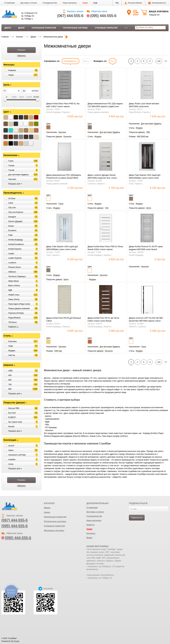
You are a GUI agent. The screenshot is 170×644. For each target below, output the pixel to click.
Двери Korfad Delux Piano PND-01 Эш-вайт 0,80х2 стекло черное (63, 105)
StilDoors (12, 272)
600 (10, 380)
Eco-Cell (12, 413)
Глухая (11, 166)
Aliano (11, 450)
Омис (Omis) (14, 299)
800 (10, 389)
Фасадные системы (54, 530)
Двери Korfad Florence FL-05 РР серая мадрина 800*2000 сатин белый (146, 248)
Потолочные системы (75, 28)
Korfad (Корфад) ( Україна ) (58, 112)
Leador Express (15, 258)
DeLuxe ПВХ (14, 408)
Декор (21, 28)
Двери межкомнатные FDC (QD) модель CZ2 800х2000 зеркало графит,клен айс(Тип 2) (105, 105)
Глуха (11, 161)
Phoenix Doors (15, 267)
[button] (95, 3)
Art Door (12, 198)
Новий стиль (14, 295)
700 (10, 384)
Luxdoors (12, 263)
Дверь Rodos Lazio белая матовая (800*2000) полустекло (144, 105)
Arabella (12, 460)
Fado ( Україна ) (136, 184)
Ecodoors (12, 230)
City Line (12, 208)
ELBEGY (12, 417)
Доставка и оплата (29, 3)
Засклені (12, 179)
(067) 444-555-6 (70, 16)
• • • (126, 28)
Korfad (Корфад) (15, 240)
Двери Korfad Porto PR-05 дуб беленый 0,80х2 (63, 319)
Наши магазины (70, 3)
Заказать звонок (73, 11)
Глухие (11, 170)
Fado (10, 235)
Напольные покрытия (44, 28)
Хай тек (12, 355)
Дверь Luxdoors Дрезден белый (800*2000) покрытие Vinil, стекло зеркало (102, 177)
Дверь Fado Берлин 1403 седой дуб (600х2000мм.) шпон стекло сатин (62, 248)
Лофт (11, 346)
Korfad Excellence (16, 244)
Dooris (11, 226)
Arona (11, 464)
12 (113, 61)
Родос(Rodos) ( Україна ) (140, 112)
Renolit (11, 427)
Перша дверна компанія (19, 308)
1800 (10, 371)
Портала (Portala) (16, 313)
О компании (10, 3)
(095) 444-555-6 (103, 16)
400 (10, 375)
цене (86, 61)
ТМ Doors (12, 322)
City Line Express (16, 212)
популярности (70, 61)
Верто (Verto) (14, 286)
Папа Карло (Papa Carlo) (19, 304)
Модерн (12, 351)
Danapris (12, 217)
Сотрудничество (50, 3)
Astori (11, 203)
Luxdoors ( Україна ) (96, 184)
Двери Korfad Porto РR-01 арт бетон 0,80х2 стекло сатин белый (103, 319)
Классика (12, 341)
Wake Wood (13, 281)
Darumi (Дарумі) (15, 221)
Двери (8, 28)
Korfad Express (15, 249)
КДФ (10, 290)
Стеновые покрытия (106, 28)
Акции (85, 3)
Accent (11, 446)
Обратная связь (97, 11)
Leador (11, 253)
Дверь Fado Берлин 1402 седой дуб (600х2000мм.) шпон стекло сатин (145, 177)
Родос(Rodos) (14, 318)
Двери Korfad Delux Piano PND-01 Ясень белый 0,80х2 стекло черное (105, 248)
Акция (11, 75)
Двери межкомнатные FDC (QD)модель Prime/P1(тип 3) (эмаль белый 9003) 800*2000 (64, 177)
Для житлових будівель (18, 175)
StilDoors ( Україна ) (138, 327)
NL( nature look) (15, 422)
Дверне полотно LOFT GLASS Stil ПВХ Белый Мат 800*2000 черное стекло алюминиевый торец (146, 320)
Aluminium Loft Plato (17, 455)
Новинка (12, 70)
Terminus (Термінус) (17, 276)
